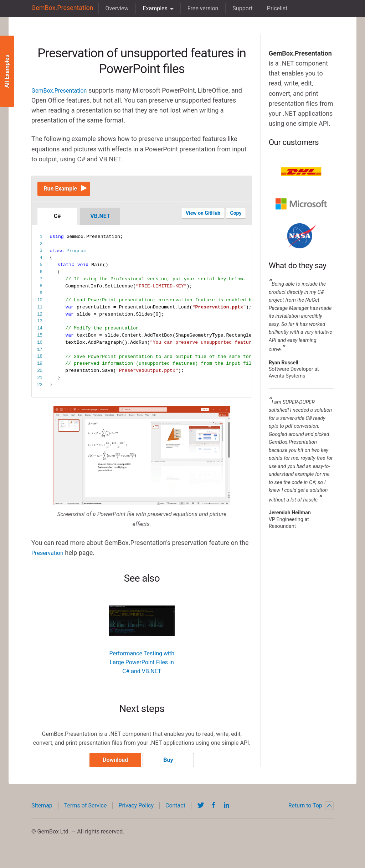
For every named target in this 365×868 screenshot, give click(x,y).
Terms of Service (86, 812)
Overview (110, 8)
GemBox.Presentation (59, 8)
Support (236, 8)
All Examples (7, 71)
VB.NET (100, 220)
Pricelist (271, 8)
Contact (175, 812)
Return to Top (311, 812)
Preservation (49, 556)
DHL (301, 172)
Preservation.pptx (219, 311)
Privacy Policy (136, 812)
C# (57, 220)
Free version (196, 8)
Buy (171, 766)
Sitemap (42, 812)
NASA (301, 236)
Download (112, 766)
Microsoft (301, 204)
